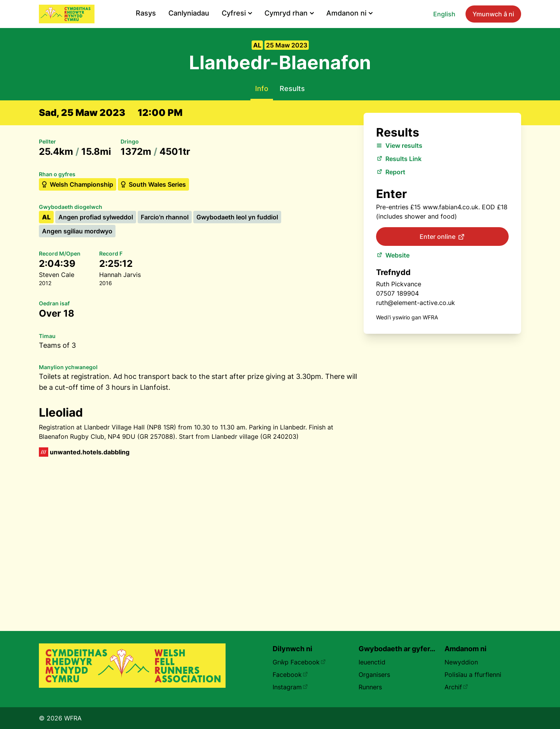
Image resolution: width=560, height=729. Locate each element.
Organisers (374, 675)
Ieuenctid (372, 662)
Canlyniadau (189, 13)
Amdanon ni (349, 13)
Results (292, 88)
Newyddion (461, 662)
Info (262, 88)
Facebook (290, 675)
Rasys (146, 13)
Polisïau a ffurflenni (473, 675)
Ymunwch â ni (493, 14)
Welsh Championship (77, 184)
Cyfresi (237, 13)
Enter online (442, 237)
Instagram (290, 687)
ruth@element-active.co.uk (416, 303)
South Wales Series (153, 184)
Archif (456, 687)
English (444, 14)
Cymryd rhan (289, 13)
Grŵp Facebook (299, 662)
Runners (370, 687)
